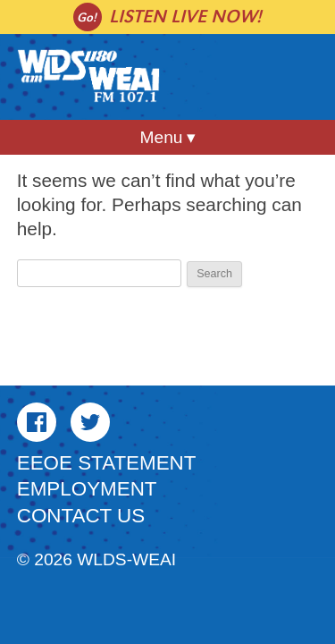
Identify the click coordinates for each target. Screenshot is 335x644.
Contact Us (81, 516)
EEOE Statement (107, 463)
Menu (162, 137)
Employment (87, 489)
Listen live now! (185, 17)
